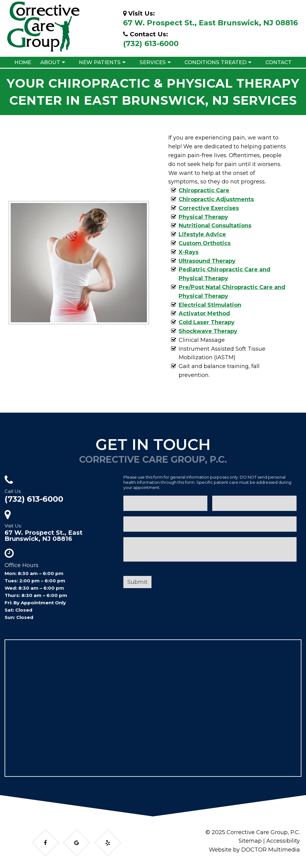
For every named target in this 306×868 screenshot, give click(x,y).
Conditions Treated (215, 62)
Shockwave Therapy (208, 331)
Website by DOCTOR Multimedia (254, 850)
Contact (279, 62)
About (50, 62)
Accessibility (283, 841)
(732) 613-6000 (151, 43)
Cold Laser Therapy (207, 322)
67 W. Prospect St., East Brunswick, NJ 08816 (210, 23)
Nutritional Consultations (215, 226)
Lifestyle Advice (202, 234)
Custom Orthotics (205, 243)
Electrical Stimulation (210, 305)
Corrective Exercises (209, 208)
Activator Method (204, 313)
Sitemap (250, 841)
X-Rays (189, 252)
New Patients (100, 62)
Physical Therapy (203, 217)
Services (153, 62)
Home (23, 62)
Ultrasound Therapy (207, 261)
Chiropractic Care (204, 190)
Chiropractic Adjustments (216, 199)
